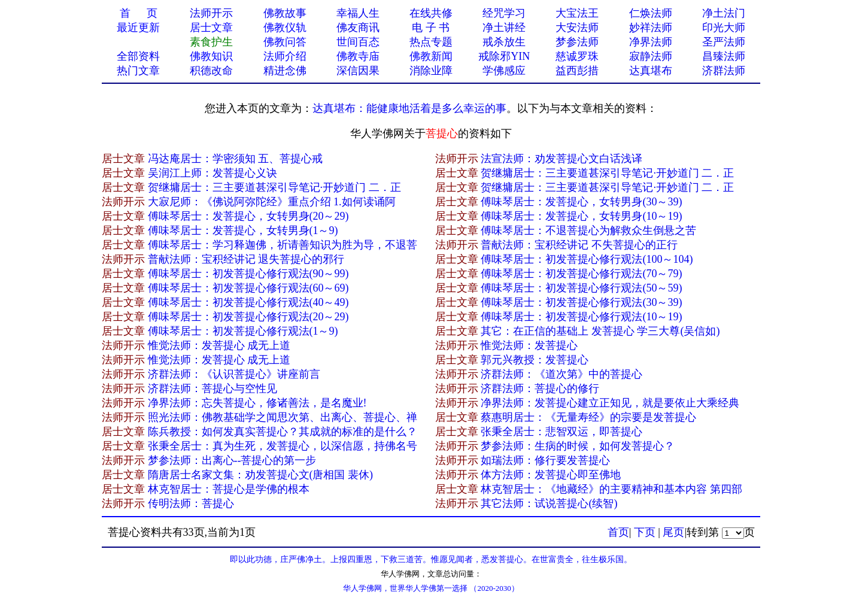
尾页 (673, 532)
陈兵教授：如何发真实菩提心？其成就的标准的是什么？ (283, 432)
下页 (645, 532)
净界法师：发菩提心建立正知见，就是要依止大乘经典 (610, 403)
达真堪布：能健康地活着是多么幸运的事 (409, 108)
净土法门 (724, 13)
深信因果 (358, 71)
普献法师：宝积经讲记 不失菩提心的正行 (579, 245)
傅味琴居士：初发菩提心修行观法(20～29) (248, 317)
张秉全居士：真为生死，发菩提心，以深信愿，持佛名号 (283, 446)
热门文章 (138, 71)
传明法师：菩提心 (191, 503)
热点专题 (431, 42)
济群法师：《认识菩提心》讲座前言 (234, 374)
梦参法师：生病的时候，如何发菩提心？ (578, 446)
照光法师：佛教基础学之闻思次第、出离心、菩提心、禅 (283, 417)
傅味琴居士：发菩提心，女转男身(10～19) (581, 216)
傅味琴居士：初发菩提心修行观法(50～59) (581, 288)
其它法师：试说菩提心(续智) (549, 503)
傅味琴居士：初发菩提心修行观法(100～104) (587, 259)
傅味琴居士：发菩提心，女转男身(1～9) (243, 230)
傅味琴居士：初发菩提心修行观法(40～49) (248, 302)
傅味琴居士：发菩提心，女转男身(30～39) (581, 202)
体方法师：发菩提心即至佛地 (551, 475)
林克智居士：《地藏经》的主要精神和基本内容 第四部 (611, 489)
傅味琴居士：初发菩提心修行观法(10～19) (581, 317)
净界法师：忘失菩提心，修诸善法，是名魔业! (257, 403)
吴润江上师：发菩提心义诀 (213, 173)
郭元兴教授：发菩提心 (535, 360)
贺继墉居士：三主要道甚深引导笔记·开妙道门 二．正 (607, 173)
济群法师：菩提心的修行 (540, 389)
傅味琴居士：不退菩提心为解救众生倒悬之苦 (588, 230)
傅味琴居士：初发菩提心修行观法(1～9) (243, 331)
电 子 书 (431, 28)
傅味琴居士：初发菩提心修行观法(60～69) (248, 288)
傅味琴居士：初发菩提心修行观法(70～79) (581, 274)
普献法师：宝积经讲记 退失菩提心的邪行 (246, 259)
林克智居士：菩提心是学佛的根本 (229, 489)
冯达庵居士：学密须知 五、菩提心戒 (236, 159)
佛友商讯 (358, 28)
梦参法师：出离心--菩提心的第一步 (232, 460)
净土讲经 (504, 28)
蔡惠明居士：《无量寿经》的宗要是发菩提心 (588, 417)
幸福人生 (358, 13)
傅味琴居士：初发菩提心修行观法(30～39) (581, 302)
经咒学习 (504, 13)
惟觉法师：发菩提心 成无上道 (219, 345)
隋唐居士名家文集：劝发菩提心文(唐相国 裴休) (261, 475)
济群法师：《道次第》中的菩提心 (561, 374)
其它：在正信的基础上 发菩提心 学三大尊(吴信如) (600, 331)
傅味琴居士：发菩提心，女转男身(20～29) (248, 216)
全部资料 (138, 56)
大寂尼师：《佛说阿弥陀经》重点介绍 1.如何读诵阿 (272, 202)
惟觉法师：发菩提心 (529, 345)
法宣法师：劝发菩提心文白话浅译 (561, 159)
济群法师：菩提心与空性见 (213, 389)
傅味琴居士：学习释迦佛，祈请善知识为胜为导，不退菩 (283, 245)
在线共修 (431, 13)
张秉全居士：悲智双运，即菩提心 (561, 432)
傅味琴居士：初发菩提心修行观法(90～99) (248, 274)
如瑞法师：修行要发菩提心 (545, 460)
